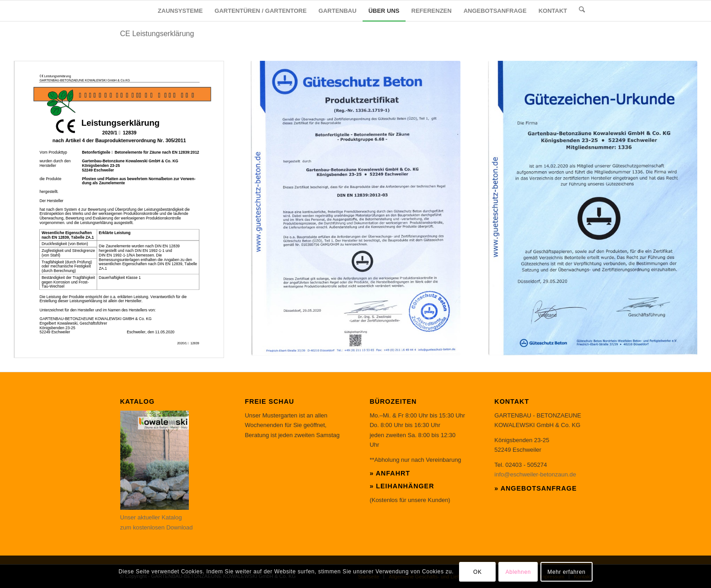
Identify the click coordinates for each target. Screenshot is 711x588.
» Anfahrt (390, 473)
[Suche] (582, 11)
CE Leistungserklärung (157, 34)
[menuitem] (180, 11)
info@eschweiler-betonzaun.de (535, 474)
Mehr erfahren (566, 572)
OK (478, 572)
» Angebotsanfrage (535, 488)
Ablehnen (518, 572)
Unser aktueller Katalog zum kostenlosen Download (157, 518)
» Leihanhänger (402, 486)
